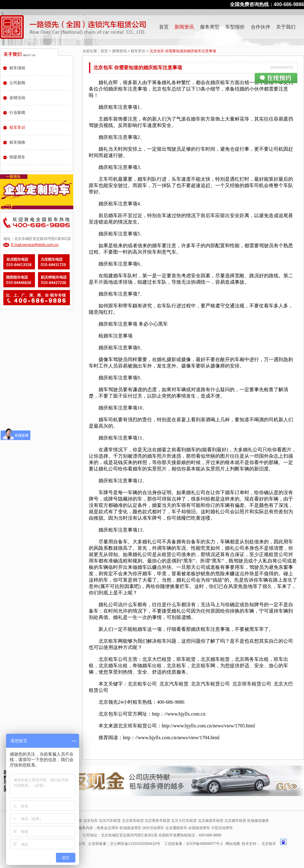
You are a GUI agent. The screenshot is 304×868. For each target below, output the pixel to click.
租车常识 (138, 51)
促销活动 (17, 98)
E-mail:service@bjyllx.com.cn (35, 245)
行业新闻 (17, 113)
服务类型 (210, 27)
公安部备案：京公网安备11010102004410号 (124, 844)
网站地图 (233, 844)
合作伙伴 (261, 27)
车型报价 (235, 27)
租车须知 (17, 68)
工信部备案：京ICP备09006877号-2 (193, 844)
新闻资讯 (184, 27)
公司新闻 (17, 83)
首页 (164, 27)
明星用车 (17, 157)
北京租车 (269, 844)
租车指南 (17, 142)
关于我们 (286, 27)
